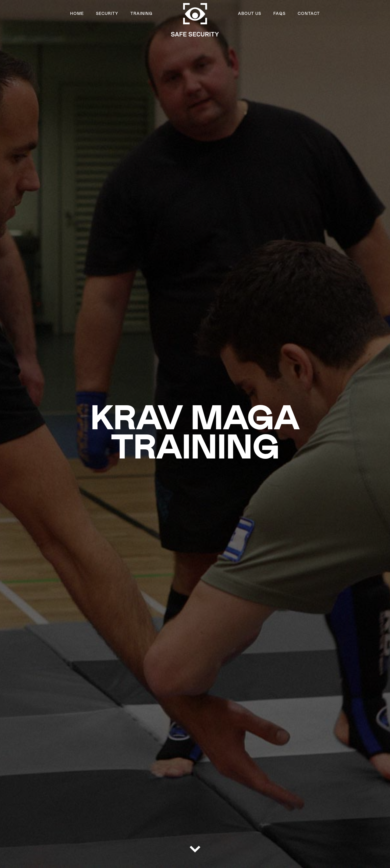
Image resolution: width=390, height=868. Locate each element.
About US (250, 14)
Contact (309, 14)
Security (107, 14)
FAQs (279, 14)
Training (141, 14)
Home (77, 14)
